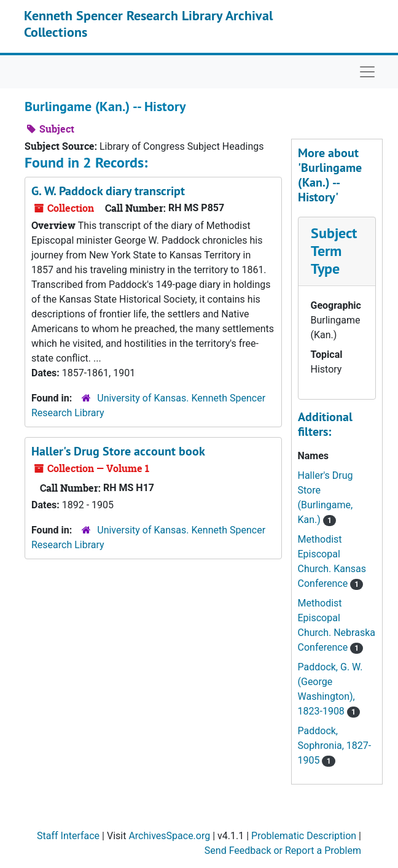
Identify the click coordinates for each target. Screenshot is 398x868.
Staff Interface (68, 836)
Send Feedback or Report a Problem (283, 851)
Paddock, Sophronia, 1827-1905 (335, 746)
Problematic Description (304, 836)
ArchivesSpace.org (169, 836)
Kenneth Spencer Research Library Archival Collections (148, 23)
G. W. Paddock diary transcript (108, 191)
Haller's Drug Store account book (118, 451)
